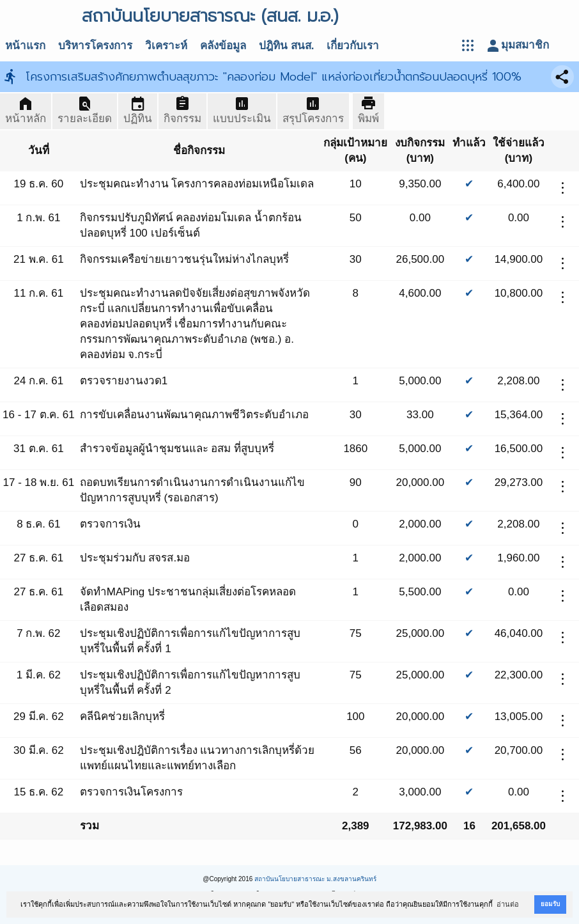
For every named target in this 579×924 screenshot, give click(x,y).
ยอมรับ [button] (550, 904)
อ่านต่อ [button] (508, 904)
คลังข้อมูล (223, 46)
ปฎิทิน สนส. (286, 46)
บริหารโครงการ (95, 46)
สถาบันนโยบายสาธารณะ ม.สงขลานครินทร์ (315, 879)
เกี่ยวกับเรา (353, 46)
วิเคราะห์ (166, 46)
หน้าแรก (25, 46)
